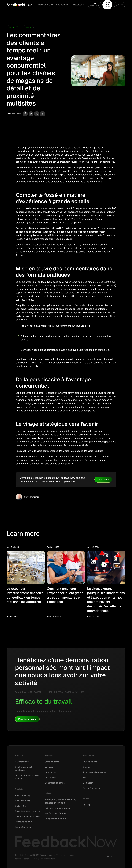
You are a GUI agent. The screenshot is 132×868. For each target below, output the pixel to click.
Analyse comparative (55, 819)
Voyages (49, 767)
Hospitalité (50, 772)
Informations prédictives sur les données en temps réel (60, 801)
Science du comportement (58, 808)
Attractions (50, 778)
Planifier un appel (27, 719)
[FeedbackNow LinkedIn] (89, 805)
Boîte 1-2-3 (21, 806)
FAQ (85, 778)
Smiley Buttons (23, 801)
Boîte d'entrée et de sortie (28, 811)
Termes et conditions (24, 859)
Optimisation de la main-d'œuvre (27, 777)
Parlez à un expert (107, 5)
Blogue (86, 767)
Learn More (103, 480)
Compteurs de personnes (27, 816)
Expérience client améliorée (24, 769)
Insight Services (23, 827)
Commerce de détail (55, 783)
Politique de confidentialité (45, 859)
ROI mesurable (22, 762)
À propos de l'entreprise (95, 772)
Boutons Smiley (23, 795)
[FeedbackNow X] (85, 805)
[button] (45, 5)
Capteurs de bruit (24, 822)
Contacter (88, 783)
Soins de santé (52, 762)
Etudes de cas (90, 762)
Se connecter (95, 5)
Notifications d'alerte (55, 813)
